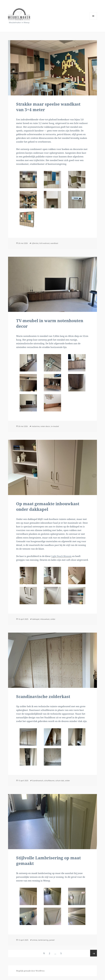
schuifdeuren (52, 783)
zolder (56, 621)
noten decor (47, 428)
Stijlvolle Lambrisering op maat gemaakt (52, 864)
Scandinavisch (39, 783)
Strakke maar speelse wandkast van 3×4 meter (52, 107)
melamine (37, 428)
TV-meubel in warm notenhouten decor (38, 325)
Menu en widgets (93, 20)
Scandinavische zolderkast (46, 699)
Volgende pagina (93, 957)
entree (36, 944)
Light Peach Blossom (62, 558)
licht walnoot (47, 244)
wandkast (58, 244)
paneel (55, 944)
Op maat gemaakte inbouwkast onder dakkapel (51, 509)
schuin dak (64, 783)
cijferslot (36, 244)
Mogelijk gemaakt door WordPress (31, 975)
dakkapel (37, 621)
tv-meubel (58, 428)
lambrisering (45, 944)
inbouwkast (47, 621)
